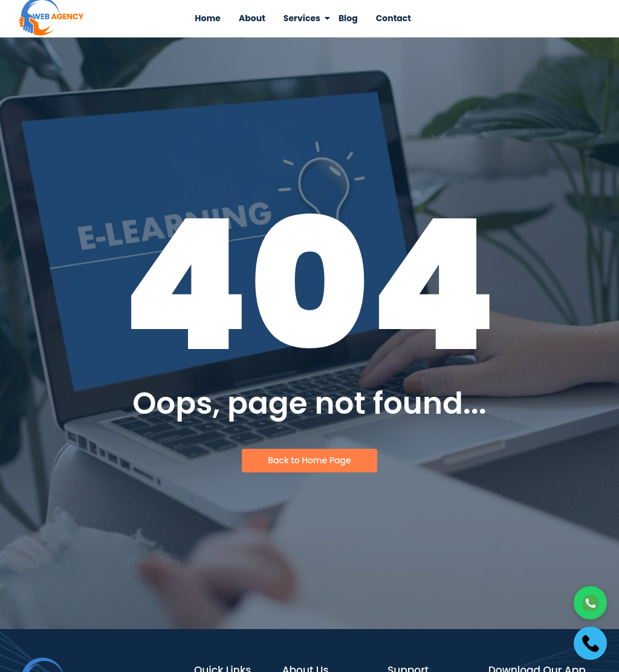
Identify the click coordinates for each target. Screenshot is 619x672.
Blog (348, 18)
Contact (394, 18)
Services (304, 18)
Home (208, 18)
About (252, 18)
